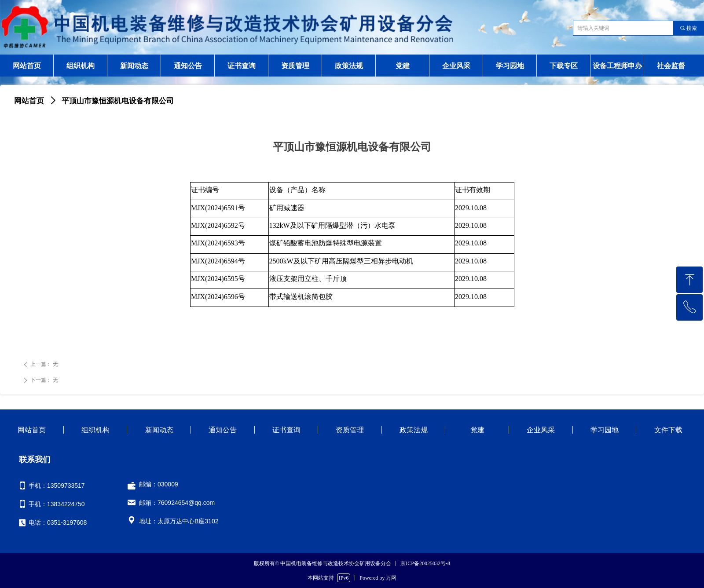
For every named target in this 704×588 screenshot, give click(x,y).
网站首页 (29, 101)
